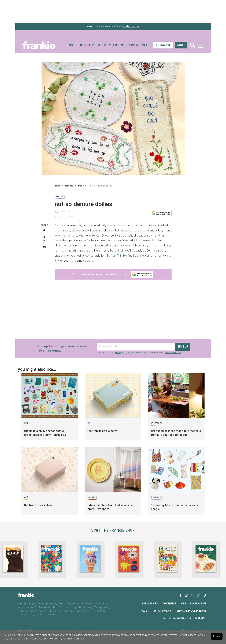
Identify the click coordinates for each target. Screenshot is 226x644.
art (26, 423)
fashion (92, 498)
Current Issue (138, 45)
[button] (52, 119)
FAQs (144, 611)
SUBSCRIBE (163, 45)
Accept (217, 636)
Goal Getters (86, 45)
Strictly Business (111, 45)
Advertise (169, 604)
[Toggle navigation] (201, 45)
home (57, 186)
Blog (69, 45)
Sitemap (201, 618)
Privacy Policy (161, 611)
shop (181, 45)
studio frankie (131, 26)
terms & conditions (173, 353)
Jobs (183, 604)
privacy (118, 353)
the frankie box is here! (102, 431)
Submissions (150, 604)
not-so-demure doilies (101, 186)
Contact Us (198, 604)
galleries (69, 186)
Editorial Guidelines (177, 618)
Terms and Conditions (191, 611)
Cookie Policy (55, 639)
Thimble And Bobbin (129, 256)
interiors (82, 186)
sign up (183, 347)
